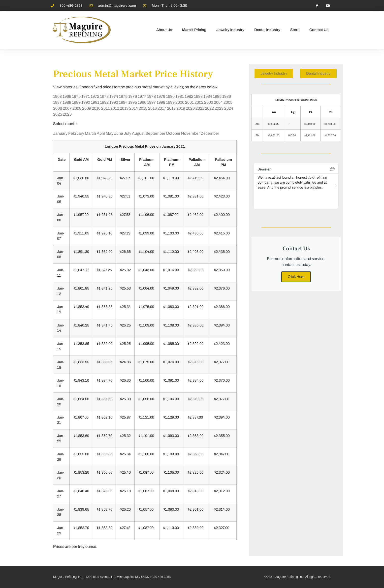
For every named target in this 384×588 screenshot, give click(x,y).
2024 (229, 108)
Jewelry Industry (230, 30)
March (90, 133)
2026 (67, 114)
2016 (152, 108)
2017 (162, 108)
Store (295, 30)
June (119, 133)
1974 (114, 96)
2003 (209, 102)
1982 (189, 96)
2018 (171, 108)
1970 (76, 96)
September (155, 133)
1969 (67, 96)
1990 (86, 102)
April (101, 133)
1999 (170, 102)
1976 (133, 96)
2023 (219, 108)
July (128, 133)
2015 (143, 108)
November (190, 133)
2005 (228, 102)
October (173, 133)
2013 (124, 108)
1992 (104, 102)
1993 (114, 102)
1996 (142, 102)
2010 (96, 108)
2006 (58, 108)
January (60, 133)
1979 (161, 96)
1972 (95, 96)
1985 (217, 96)
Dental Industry (267, 30)
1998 (161, 102)
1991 (95, 102)
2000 (180, 102)
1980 (170, 96)
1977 (142, 96)
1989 (76, 102)
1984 (208, 96)
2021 (200, 108)
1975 (123, 96)
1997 (151, 102)
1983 (198, 96)
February (76, 133)
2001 (189, 102)
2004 (218, 102)
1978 (151, 96)
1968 (57, 96)
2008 (77, 108)
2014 (134, 108)
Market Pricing (194, 30)
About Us (164, 30)
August (138, 133)
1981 (180, 96)
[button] (256, 186)
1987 (57, 102)
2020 (190, 108)
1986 (227, 96)
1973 (104, 96)
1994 (123, 102)
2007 (67, 108)
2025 (58, 114)
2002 (199, 102)
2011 (105, 108)
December (210, 133)
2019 (181, 108)
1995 (133, 102)
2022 (209, 108)
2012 (115, 108)
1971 (86, 96)
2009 (87, 108)
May (110, 133)
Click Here (296, 277)
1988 (67, 102)
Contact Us (319, 30)
